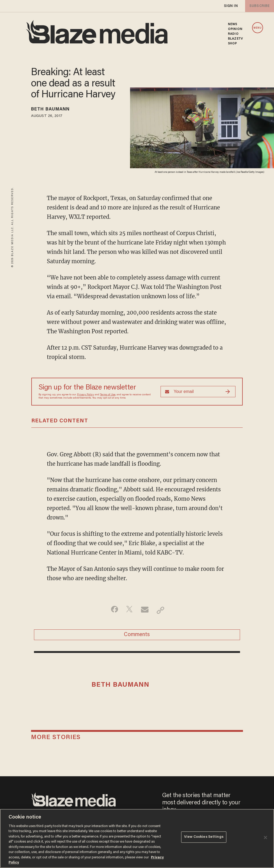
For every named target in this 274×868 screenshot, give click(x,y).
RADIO (233, 34)
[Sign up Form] (198, 392)
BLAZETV (235, 39)
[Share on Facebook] (112, 610)
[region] (137, 838)
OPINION (235, 29)
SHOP (232, 44)
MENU (258, 28)
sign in (231, 6)
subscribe (258, 6)
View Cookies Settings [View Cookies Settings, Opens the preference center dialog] (204, 838)
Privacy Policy (85, 395)
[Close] (265, 838)
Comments (137, 637)
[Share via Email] (145, 610)
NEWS (233, 24)
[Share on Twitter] (129, 610)
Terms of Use (108, 395)
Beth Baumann (55, 110)
